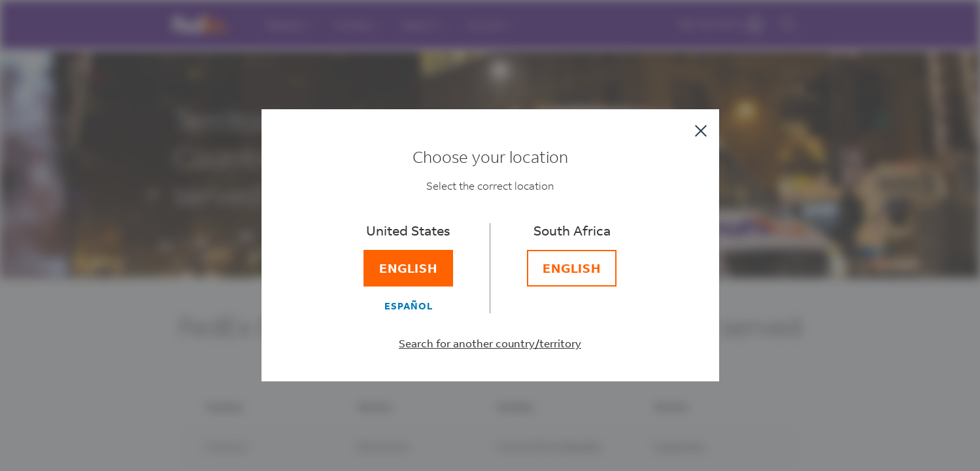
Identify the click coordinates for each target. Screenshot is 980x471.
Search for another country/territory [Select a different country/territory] (490, 343)
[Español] (409, 305)
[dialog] (490, 235)
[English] (409, 268)
